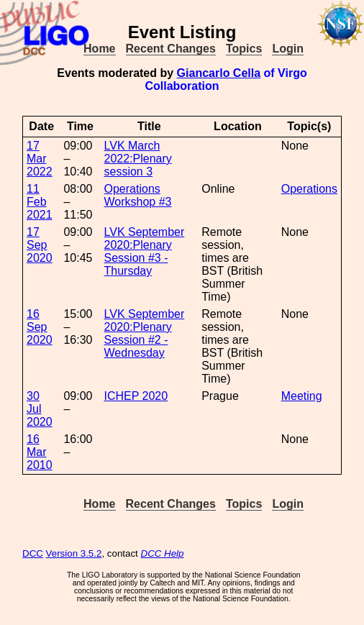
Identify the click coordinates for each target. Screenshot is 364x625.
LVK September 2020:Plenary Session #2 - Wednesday (145, 333)
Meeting (302, 396)
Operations (309, 189)
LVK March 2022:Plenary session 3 (138, 159)
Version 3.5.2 (74, 553)
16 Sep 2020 (40, 327)
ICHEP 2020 (136, 396)
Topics (244, 49)
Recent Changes (171, 49)
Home (99, 49)
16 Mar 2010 (40, 452)
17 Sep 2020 (40, 245)
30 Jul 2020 (40, 409)
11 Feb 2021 (40, 202)
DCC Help (163, 553)
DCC (33, 553)
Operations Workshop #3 (138, 195)
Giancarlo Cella (219, 73)
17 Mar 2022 (40, 159)
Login (288, 49)
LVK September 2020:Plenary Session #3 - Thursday (145, 251)
